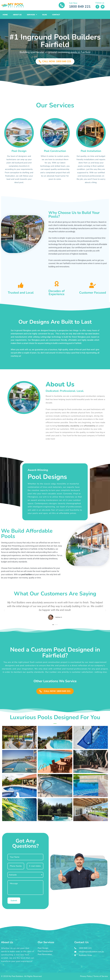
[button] (4, 610)
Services (32, 15)
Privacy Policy (86, 976)
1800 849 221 (80, 7)
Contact (56, 15)
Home (5, 15)
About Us (17, 15)
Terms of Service (101, 976)
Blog (45, 15)
